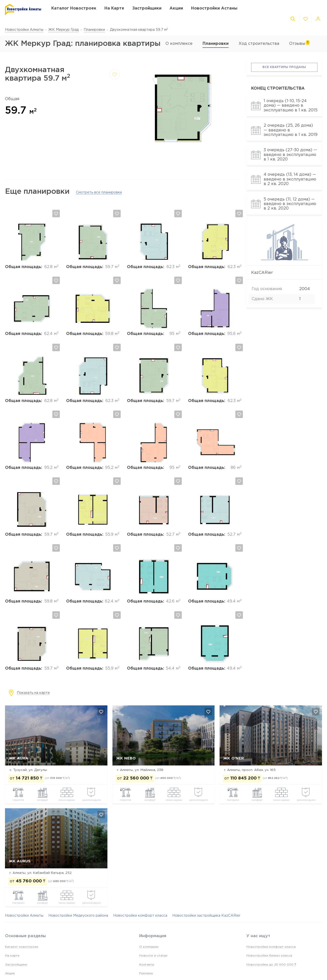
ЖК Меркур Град (63, 30)
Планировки (94, 30)
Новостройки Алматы (24, 30)
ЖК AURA (19, 758)
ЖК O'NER (234, 758)
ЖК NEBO (126, 758)
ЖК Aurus (20, 861)
